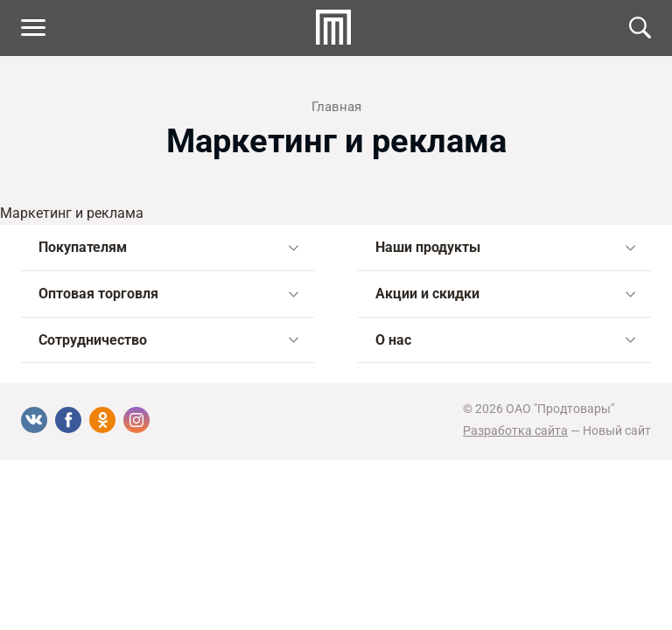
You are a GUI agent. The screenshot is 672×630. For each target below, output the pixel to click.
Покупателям (168, 247)
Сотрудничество (168, 340)
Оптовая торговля (168, 294)
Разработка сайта (515, 430)
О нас (505, 340)
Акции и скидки (505, 294)
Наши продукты (505, 247)
